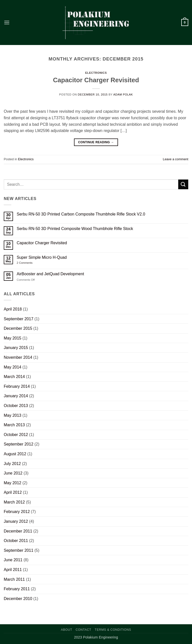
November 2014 (18, 357)
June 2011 (13, 560)
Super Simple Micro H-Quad (42, 257)
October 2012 (16, 435)
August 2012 (15, 454)
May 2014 (12, 367)
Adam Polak (123, 94)
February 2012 (17, 512)
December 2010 (18, 599)
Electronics (96, 73)
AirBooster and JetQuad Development (50, 274)
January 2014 (16, 396)
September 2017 (18, 319)
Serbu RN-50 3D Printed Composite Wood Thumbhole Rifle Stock (75, 229)
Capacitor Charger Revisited (96, 80)
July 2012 (12, 464)
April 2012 (13, 492)
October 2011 (16, 541)
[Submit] (183, 184)
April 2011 (13, 570)
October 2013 (16, 406)
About (67, 630)
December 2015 (18, 328)
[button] (7, 22)
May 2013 (12, 415)
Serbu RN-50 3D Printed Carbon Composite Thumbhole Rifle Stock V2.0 (81, 214)
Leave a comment (175, 159)
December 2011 (18, 531)
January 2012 (16, 521)
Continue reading (96, 142)
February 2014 (17, 386)
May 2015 (12, 338)
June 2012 (13, 473)
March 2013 (14, 425)
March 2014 (14, 377)
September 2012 (18, 444)
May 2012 (12, 483)
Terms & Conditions (113, 630)
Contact (84, 630)
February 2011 (17, 589)
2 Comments (29, 263)
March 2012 (14, 502)
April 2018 (13, 309)
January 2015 (16, 348)
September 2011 (18, 550)
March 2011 (14, 579)
